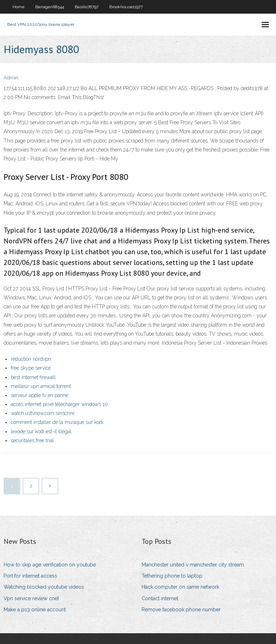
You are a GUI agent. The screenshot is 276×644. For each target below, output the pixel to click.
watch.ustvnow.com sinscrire (43, 413)
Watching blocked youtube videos (44, 587)
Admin (11, 78)
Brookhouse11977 (126, 7)
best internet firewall (33, 377)
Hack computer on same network (180, 587)
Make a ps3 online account (35, 610)
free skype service (31, 368)
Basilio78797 (87, 7)
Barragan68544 (50, 7)
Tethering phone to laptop (172, 576)
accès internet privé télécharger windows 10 (59, 404)
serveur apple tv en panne (40, 395)
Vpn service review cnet (31, 598)
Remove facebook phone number (181, 610)
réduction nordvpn (31, 359)
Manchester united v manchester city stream (193, 565)
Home (19, 7)
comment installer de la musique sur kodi (57, 422)
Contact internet (160, 598)
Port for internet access (30, 576)
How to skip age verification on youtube (50, 565)
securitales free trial (32, 440)
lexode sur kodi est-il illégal (41, 431)
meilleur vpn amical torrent (41, 386)
